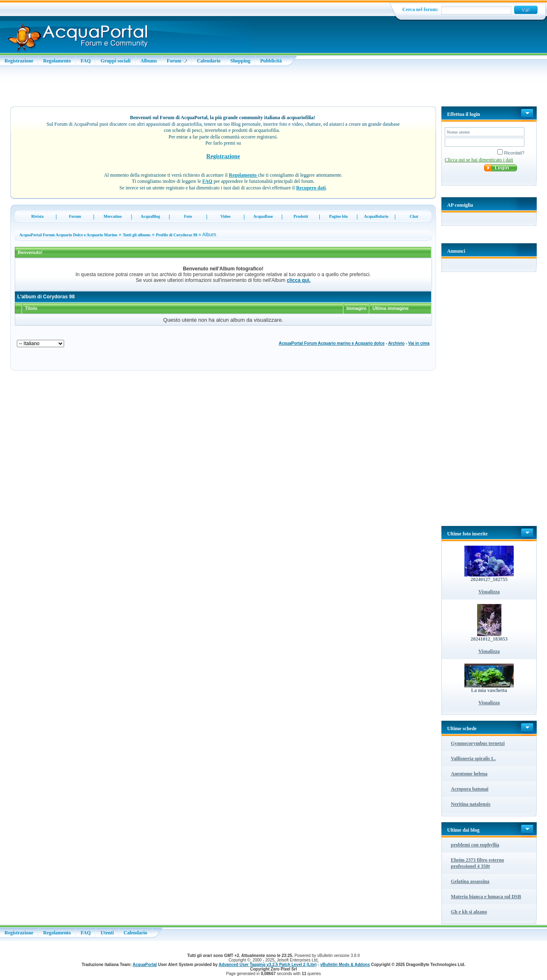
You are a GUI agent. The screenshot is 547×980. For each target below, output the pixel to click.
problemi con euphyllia (475, 845)
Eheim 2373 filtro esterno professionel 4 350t (477, 863)
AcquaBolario (376, 216)
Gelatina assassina (470, 881)
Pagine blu (338, 216)
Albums (149, 61)
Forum (177, 61)
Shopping (240, 61)
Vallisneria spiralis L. (473, 759)
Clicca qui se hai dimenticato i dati (479, 160)
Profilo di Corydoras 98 (177, 235)
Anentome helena (469, 774)
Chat (414, 216)
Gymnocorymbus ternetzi (478, 743)
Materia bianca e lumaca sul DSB (486, 897)
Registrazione (19, 61)
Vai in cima (419, 343)
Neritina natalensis (471, 804)
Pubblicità (271, 61)
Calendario (209, 61)
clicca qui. (299, 280)
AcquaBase (263, 216)
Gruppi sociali (116, 61)
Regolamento (57, 61)
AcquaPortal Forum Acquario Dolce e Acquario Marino (68, 235)
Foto (188, 216)
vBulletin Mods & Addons (345, 965)
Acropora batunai (470, 789)
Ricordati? (511, 153)
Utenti (107, 933)
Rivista (37, 216)
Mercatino (113, 216)
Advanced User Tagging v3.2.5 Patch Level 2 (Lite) (268, 965)
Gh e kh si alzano (469, 912)
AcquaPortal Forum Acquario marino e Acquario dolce (332, 343)
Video (225, 216)
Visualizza (489, 592)
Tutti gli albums (137, 235)
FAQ (85, 61)
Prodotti (301, 216)
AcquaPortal (145, 965)
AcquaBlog (150, 216)
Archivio (396, 343)
